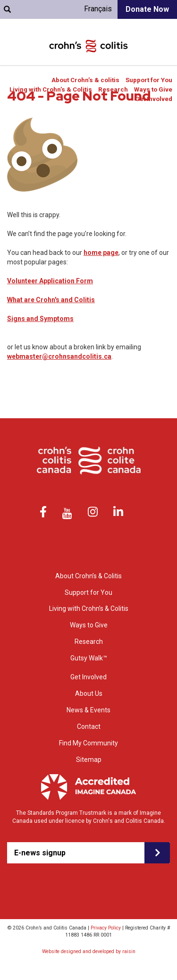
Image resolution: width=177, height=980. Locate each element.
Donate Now (147, 9)
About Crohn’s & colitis (85, 80)
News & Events (88, 710)
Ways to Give (153, 89)
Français (98, 9)
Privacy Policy (106, 928)
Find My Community (88, 743)
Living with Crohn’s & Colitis (51, 89)
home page (101, 253)
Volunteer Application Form (50, 281)
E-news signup (40, 853)
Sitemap (89, 760)
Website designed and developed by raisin (89, 951)
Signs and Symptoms (40, 319)
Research (113, 89)
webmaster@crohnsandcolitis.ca (59, 356)
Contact (89, 727)
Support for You (149, 80)
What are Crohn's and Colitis (51, 300)
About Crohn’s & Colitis (88, 576)
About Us (89, 693)
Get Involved (154, 99)
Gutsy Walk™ (89, 658)
